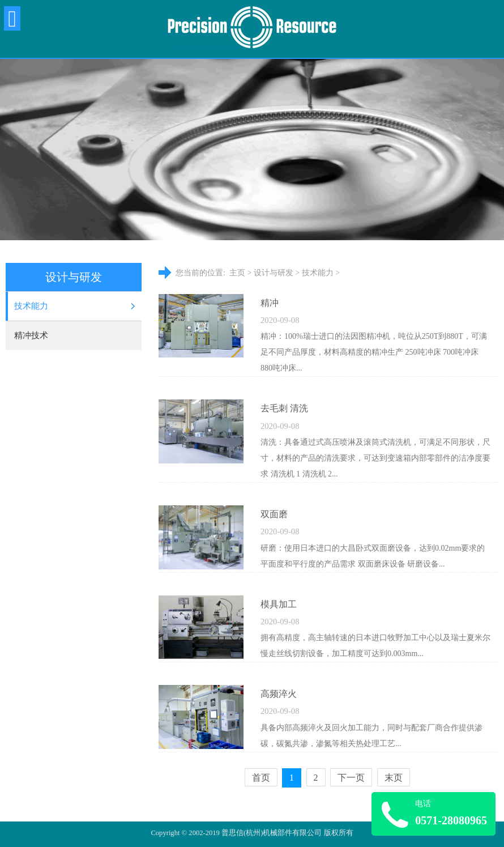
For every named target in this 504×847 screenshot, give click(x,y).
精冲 (270, 303)
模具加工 (279, 604)
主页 (237, 273)
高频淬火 (279, 694)
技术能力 (31, 306)
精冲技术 (31, 335)
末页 (394, 778)
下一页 (351, 778)
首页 (261, 778)
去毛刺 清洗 (284, 408)
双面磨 (274, 514)
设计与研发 (274, 273)
